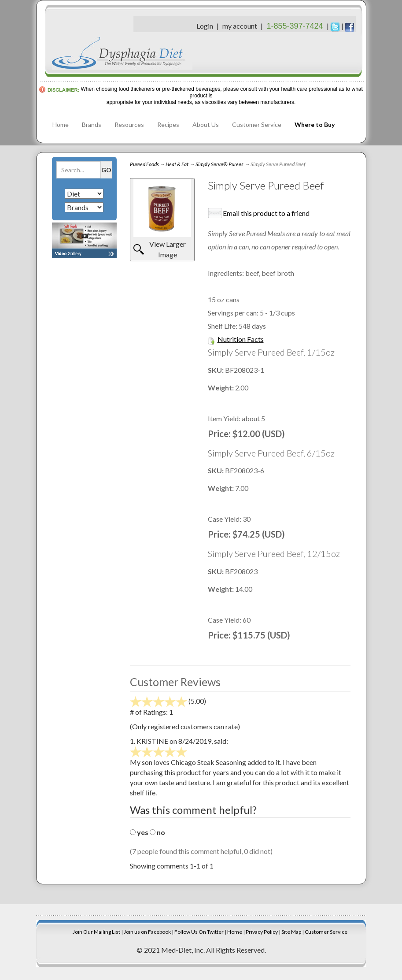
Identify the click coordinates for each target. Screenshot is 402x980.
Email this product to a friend (266, 213)
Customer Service (257, 124)
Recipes (168, 124)
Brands (92, 124)
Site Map (291, 932)
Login (205, 26)
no (161, 832)
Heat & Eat (177, 164)
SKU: (216, 370)
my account (240, 26)
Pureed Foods (144, 164)
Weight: (221, 388)
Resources (129, 124)
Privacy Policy (262, 932)
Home (61, 124)
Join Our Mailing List (96, 932)
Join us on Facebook (147, 932)
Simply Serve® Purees (219, 164)
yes (143, 832)
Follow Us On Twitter (199, 932)
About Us (206, 124)
